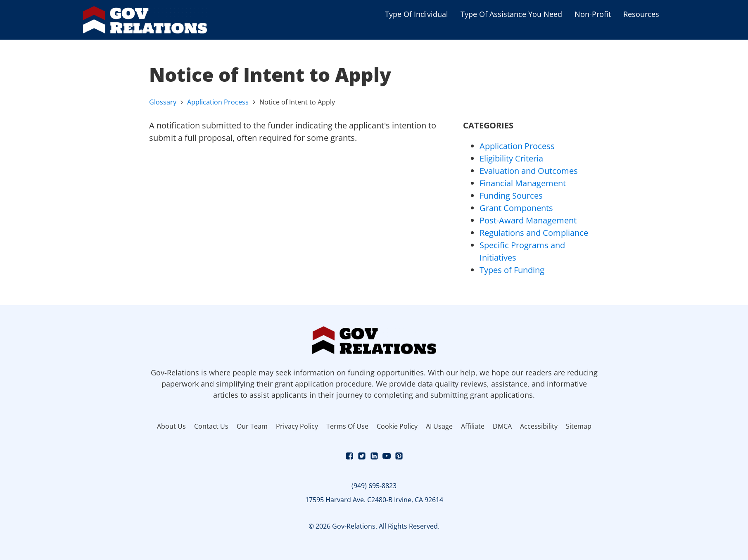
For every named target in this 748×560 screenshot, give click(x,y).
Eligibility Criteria (511, 158)
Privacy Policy (297, 426)
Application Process (218, 102)
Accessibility (539, 426)
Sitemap (579, 426)
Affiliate (473, 426)
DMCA (502, 426)
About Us (171, 426)
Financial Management (523, 183)
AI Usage (439, 426)
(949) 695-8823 (374, 486)
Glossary (163, 102)
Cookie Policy (397, 426)
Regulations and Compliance (534, 233)
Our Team (252, 426)
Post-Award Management (528, 220)
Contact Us (211, 426)
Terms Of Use (347, 426)
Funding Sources (511, 196)
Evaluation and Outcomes (529, 171)
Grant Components (516, 208)
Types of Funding (512, 270)
